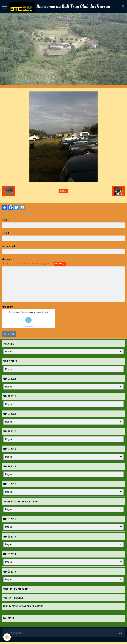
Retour (63, 191)
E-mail (5, 233)
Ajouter (9, 334)
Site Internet (8, 246)
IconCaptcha (28, 326)
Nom (4, 220)
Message (7, 259)
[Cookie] (7, 637)
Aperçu (60, 264)
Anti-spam (7, 307)
